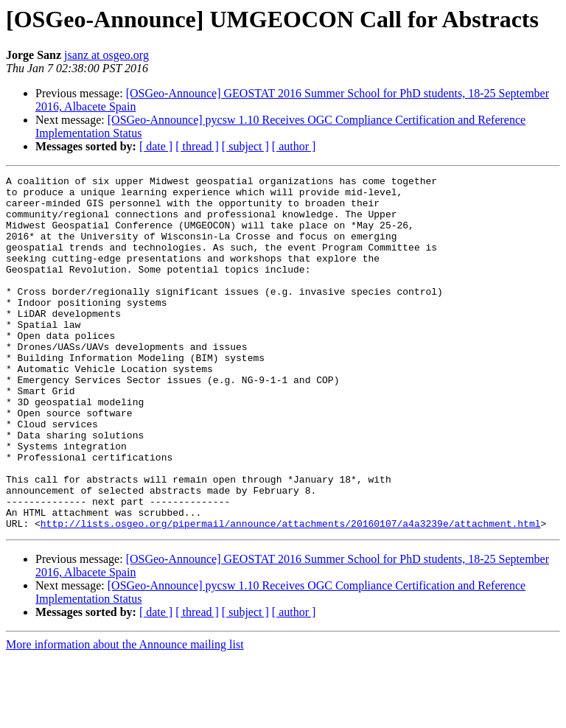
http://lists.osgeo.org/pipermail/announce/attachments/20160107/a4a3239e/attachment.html (291, 594)
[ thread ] (197, 146)
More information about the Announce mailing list (125, 715)
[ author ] (294, 146)
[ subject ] (245, 146)
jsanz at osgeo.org (106, 55)
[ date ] (156, 146)
